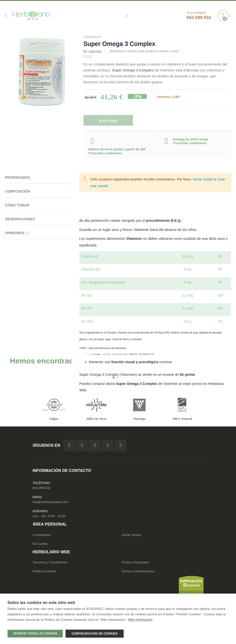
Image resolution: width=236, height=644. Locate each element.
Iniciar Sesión (132, 537)
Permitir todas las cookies (35, 633)
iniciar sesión (203, 180)
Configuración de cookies (95, 634)
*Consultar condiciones (105, 154)
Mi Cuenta (40, 546)
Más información (140, 622)
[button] (114, 379)
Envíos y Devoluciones (138, 573)
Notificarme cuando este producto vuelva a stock (147, 52)
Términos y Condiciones (50, 565)
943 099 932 (42, 490)
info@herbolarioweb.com (51, 504)
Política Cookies (44, 573)
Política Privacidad (135, 565)
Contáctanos (42, 537)
